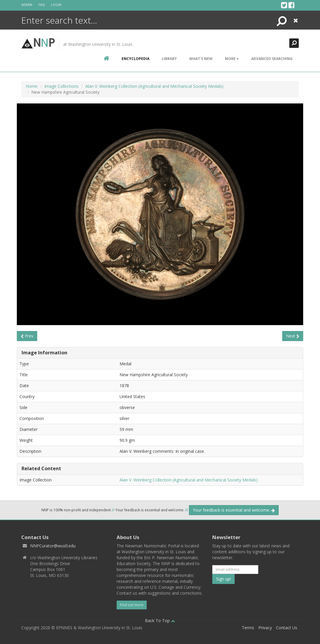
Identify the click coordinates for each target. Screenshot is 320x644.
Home (32, 86)
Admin (27, 5)
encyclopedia (135, 59)
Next (293, 336)
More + (232, 59)
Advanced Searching (272, 59)
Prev (27, 336)
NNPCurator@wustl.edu (53, 546)
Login (56, 5)
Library (169, 59)
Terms (248, 628)
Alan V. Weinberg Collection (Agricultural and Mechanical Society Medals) (154, 86)
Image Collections (61, 86)
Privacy (265, 628)
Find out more (132, 605)
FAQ (42, 5)
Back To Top (160, 621)
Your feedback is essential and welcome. (234, 510)
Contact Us (287, 628)
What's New (201, 59)
